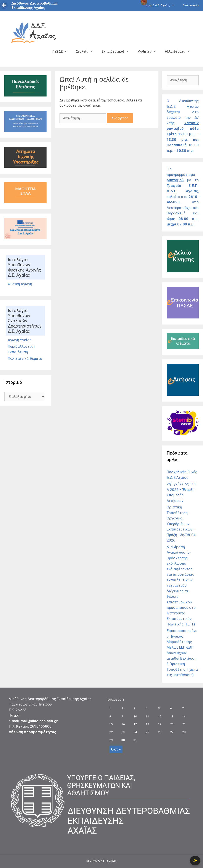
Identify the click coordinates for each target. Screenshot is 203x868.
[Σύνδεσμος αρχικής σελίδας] (34, 32)
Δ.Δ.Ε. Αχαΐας (107, 861)
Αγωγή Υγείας (20, 340)
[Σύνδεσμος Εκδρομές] (25, 131)
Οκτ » (116, 749)
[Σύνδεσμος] (25, 95)
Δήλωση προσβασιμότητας (32, 732)
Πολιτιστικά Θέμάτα (25, 358)
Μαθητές (149, 51)
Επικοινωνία (191, 5)
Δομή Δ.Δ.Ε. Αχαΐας (162, 5)
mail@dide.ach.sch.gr (39, 721)
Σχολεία (87, 51)
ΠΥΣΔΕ (62, 51)
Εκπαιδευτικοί (117, 51)
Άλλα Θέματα (180, 51)
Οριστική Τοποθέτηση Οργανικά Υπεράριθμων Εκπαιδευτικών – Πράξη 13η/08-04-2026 (182, 524)
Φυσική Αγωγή (20, 284)
